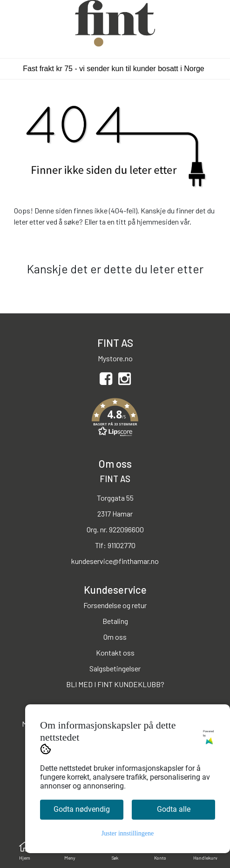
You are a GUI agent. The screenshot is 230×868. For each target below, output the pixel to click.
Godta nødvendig (82, 809)
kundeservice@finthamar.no (115, 561)
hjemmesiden (158, 222)
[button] (115, 419)
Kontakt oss (115, 653)
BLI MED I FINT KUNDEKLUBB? (115, 684)
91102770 (122, 545)
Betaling (115, 621)
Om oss (115, 637)
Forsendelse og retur (115, 605)
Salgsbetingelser (115, 668)
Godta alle (174, 809)
